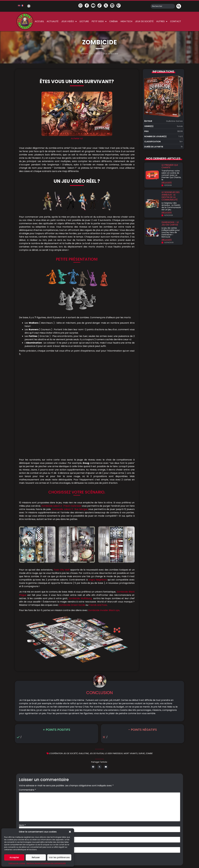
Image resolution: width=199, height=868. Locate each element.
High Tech (126, 21)
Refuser (36, 857)
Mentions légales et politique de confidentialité (46, 863)
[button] (70, 832)
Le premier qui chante (170, 166)
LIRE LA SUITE (167, 182)
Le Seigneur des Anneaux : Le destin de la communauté (171, 196)
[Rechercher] (179, 6)
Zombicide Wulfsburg (80, 508)
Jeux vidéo (69, 21)
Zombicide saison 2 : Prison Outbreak (61, 415)
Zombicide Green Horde (72, 514)
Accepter (14, 857)
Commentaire (27, 699)
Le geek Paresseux (114, 663)
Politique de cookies (17, 863)
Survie (142, 663)
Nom (22, 735)
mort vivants (131, 663)
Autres (162, 21)
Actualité (53, 21)
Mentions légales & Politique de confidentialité (111, 785)
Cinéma (114, 21)
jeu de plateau (97, 663)
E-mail (23, 745)
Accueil (39, 21)
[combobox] (163, 6)
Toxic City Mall (62, 479)
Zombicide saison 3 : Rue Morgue (70, 419)
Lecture (84, 21)
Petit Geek (99, 21)
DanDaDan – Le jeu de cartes (170, 223)
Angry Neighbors (98, 489)
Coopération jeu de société (63, 663)
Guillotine (84, 663)
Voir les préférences (59, 857)
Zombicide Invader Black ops (104, 520)
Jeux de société (144, 21)
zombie (149, 663)
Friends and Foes (98, 514)
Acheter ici (77, 138)
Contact (176, 21)
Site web (24, 755)
